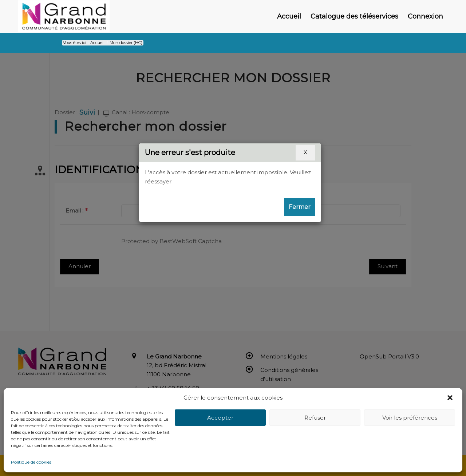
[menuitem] (289, 16)
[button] (451, 398)
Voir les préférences (410, 418)
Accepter (220, 418)
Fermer (300, 207)
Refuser (315, 418)
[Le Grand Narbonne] (64, 16)
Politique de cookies (31, 462)
